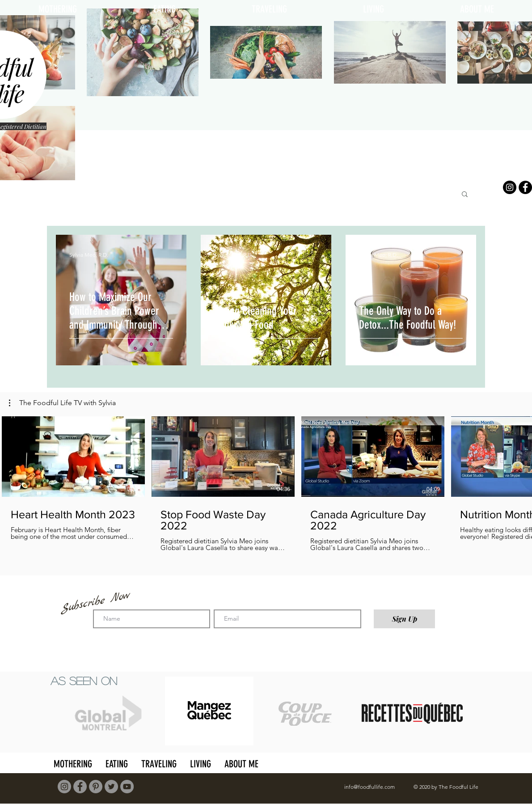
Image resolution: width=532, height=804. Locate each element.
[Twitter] (111, 787)
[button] (465, 195)
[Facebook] (525, 187)
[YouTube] (127, 787)
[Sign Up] (404, 619)
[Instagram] (510, 187)
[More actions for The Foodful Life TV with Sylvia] (62, 403)
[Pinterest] (96, 787)
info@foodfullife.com (369, 787)
